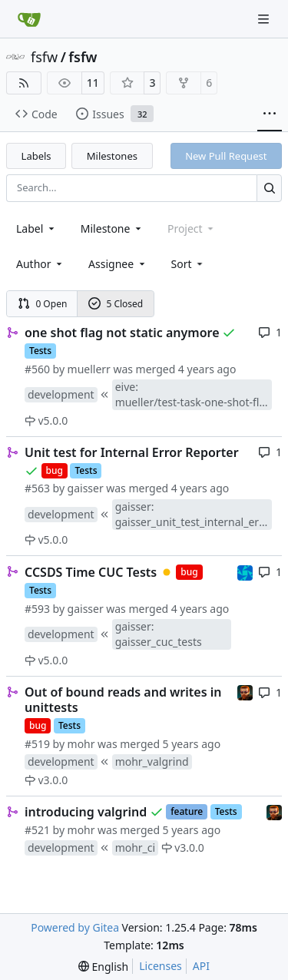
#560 (37, 369)
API (201, 966)
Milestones (112, 156)
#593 (37, 609)
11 (93, 83)
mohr (81, 744)
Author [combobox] (40, 264)
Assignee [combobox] (118, 264)
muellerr (89, 369)
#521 (37, 830)
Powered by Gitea (75, 927)
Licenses (161, 966)
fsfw (44, 57)
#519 (37, 744)
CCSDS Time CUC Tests (91, 572)
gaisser (86, 488)
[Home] (29, 19)
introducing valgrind (86, 812)
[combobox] (36, 228)
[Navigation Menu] (265, 19)
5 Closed (116, 304)
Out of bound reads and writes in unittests (123, 700)
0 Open (43, 304)
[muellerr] (245, 571)
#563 (37, 488)
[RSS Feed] (24, 83)
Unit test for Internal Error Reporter (132, 452)
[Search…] (269, 188)
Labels (36, 156)
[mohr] (245, 692)
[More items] (270, 114)
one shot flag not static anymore (122, 333)
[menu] (189, 264)
